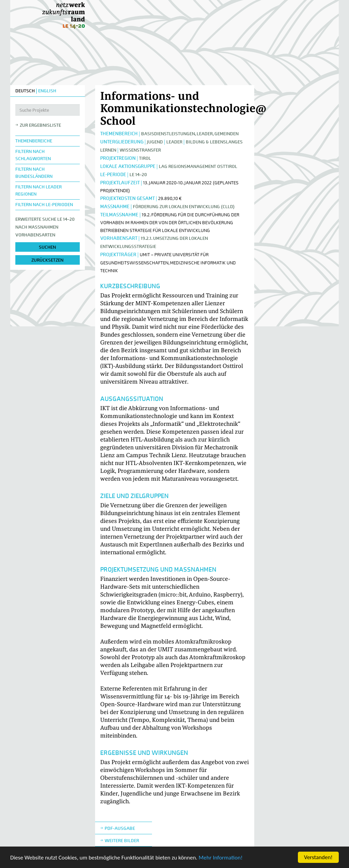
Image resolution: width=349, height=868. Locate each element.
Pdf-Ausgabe (120, 828)
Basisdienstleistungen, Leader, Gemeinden (190, 134)
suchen (47, 247)
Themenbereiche (34, 141)
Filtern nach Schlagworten (33, 155)
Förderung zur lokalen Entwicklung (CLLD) (184, 207)
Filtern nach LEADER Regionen (39, 190)
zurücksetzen (47, 260)
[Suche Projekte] (48, 110)
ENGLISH (47, 91)
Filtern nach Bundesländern (34, 173)
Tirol (145, 158)
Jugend (155, 142)
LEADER (174, 142)
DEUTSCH (25, 91)
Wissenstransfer (140, 150)
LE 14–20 (138, 175)
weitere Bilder (122, 841)
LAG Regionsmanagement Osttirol (198, 166)
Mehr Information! (221, 858)
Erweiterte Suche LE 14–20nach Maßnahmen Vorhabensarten (45, 227)
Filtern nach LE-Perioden (44, 205)
